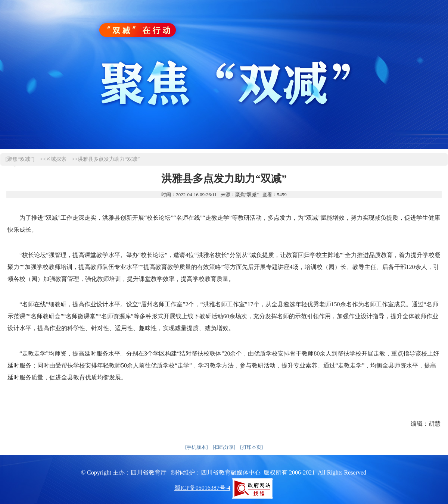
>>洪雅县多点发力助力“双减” (106, 159)
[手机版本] (197, 447)
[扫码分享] (224, 447)
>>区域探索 (53, 159)
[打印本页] (251, 447)
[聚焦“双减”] (20, 159)
